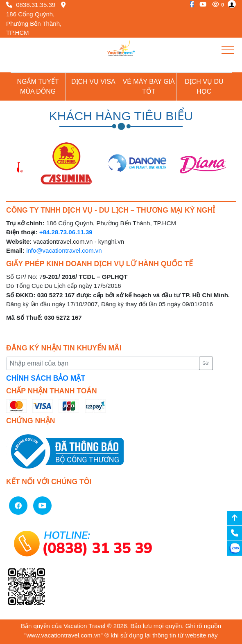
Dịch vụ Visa (93, 82)
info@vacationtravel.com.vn (64, 250)
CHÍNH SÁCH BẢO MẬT (46, 378)
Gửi (206, 363)
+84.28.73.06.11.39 (66, 232)
